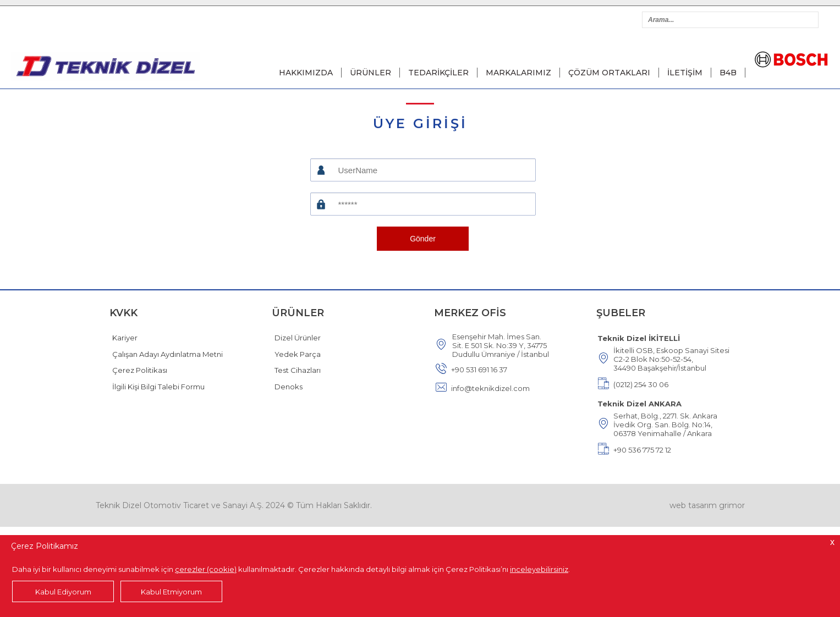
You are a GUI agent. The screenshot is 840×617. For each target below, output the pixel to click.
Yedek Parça (298, 354)
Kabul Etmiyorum (171, 592)
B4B (728, 73)
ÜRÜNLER (370, 73)
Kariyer (125, 338)
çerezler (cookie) (206, 569)
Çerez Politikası (140, 370)
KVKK (123, 313)
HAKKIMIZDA (306, 73)
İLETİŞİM (685, 73)
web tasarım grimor (707, 505)
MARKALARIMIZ (518, 73)
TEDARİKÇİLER (438, 73)
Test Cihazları (298, 370)
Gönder (423, 239)
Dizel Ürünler (298, 338)
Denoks (289, 387)
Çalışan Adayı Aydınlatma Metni (168, 354)
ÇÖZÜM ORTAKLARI (609, 73)
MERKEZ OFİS (470, 313)
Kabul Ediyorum (63, 592)
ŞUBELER (621, 313)
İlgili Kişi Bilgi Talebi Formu (158, 387)
